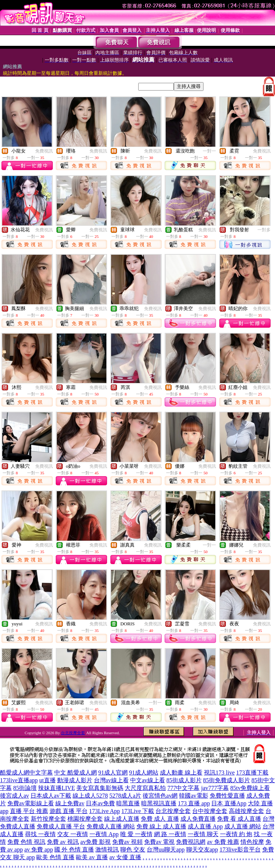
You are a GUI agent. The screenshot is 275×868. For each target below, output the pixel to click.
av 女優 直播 (125, 857)
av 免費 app (38, 849)
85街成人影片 (184, 780)
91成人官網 (113, 773)
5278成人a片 (125, 796)
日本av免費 (100, 803)
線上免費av (70, 803)
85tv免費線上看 (250, 788)
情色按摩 (252, 842)
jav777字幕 (215, 788)
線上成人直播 (122, 819)
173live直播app (19, 780)
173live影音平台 (240, 849)
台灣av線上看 (111, 780)
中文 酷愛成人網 (76, 773)
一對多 (264, 230)
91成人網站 (144, 773)
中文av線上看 (148, 780)
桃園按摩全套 (85, 819)
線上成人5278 (90, 796)
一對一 (209, 151)
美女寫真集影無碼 (100, 788)
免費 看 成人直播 (239, 819)
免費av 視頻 (127, 842)
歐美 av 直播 (92, 857)
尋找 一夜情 (40, 834)
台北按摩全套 (73, 733)
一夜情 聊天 (203, 834)
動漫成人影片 (75, 780)
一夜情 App (104, 834)
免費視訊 (44, 151)
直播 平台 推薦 (29, 811)
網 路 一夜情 (170, 834)
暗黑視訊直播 (159, 803)
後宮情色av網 (160, 796)
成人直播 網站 (243, 826)
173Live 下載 (138, 811)
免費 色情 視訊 (26, 842)
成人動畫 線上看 (181, 773)
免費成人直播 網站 (111, 826)
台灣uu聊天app (166, 849)
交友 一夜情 (73, 834)
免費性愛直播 (227, 796)
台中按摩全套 (210, 811)
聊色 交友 (133, 849)
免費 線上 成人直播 (161, 826)
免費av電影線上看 (31, 803)
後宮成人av (14, 796)
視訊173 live (219, 773)
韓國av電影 (193, 796)
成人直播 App (205, 826)
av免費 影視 (96, 842)
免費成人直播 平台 (61, 826)
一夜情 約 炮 (236, 834)
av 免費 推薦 (223, 842)
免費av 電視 (159, 842)
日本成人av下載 (51, 796)
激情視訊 (107, 849)
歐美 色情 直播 (55, 857)
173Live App (104, 811)
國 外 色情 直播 (74, 849)
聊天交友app (202, 849)
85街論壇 (25, 788)
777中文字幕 (183, 788)
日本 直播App (229, 803)
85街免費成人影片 (227, 780)
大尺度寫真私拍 (145, 788)
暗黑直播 (128, 803)
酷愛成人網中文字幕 (26, 773)
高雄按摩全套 (246, 811)
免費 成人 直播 (160, 819)
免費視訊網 (191, 842)
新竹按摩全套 (48, 819)
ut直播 (47, 780)
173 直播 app (194, 803)
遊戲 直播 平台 (69, 811)
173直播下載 (252, 773)
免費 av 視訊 (63, 842)
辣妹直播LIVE (56, 788)
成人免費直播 (198, 819)
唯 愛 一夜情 (136, 834)
